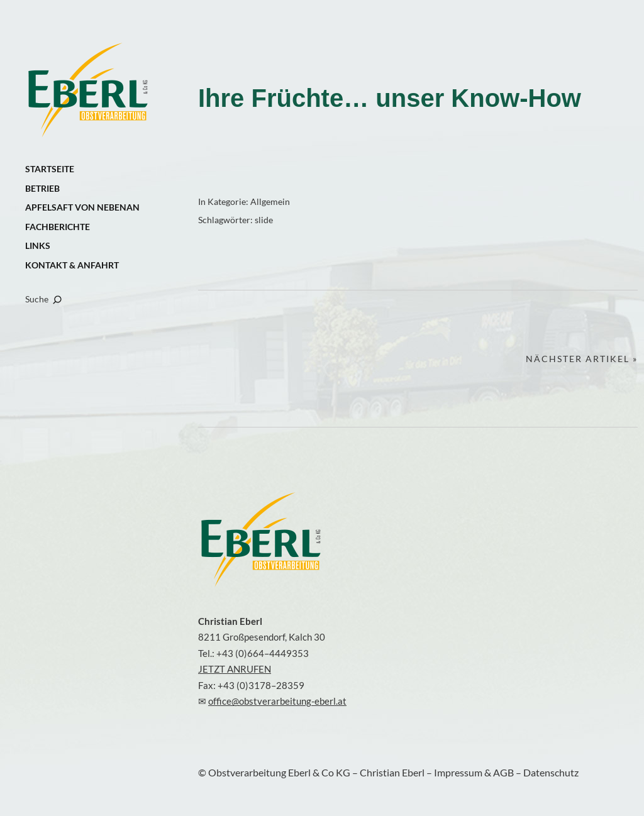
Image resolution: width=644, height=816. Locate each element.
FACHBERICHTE (58, 227)
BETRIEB (42, 188)
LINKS (38, 245)
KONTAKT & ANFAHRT (72, 265)
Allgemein (270, 201)
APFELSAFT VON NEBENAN (82, 207)
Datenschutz (551, 772)
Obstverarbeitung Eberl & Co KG (88, 91)
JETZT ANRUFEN (235, 669)
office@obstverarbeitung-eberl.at (277, 701)
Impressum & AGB (475, 772)
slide (264, 220)
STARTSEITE (50, 169)
